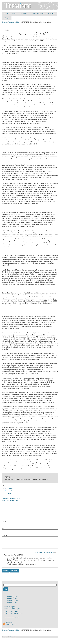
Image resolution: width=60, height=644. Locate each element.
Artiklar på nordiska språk (12, 609)
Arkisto (14, 14)
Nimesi (4, 521)
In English (7, 18)
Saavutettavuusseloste (11, 618)
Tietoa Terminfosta (38, 14)
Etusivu (6, 14)
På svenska (52, 14)
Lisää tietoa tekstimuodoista (44, 553)
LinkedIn (9, 491)
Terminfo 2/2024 (12, 597)
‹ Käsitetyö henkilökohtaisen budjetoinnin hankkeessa (11, 500)
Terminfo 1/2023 (12, 603)
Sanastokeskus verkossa (12, 612)
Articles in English (9, 607)
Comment (6, 536)
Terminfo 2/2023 (12, 601)
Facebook (9, 489)
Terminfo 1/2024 (12, 599)
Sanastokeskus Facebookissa (13, 614)
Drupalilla (13, 637)
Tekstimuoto (9, 555)
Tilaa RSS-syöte (10, 624)
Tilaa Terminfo (8, 622)
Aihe (3, 528)
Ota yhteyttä (24, 14)
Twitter (8, 493)
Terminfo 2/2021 (14, 22)
